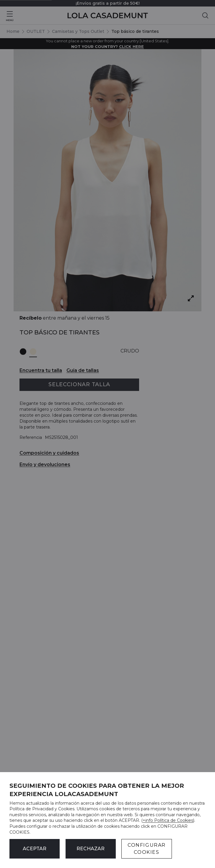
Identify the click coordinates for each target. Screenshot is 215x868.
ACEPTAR (35, 849)
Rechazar (91, 849)
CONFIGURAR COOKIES (147, 849)
